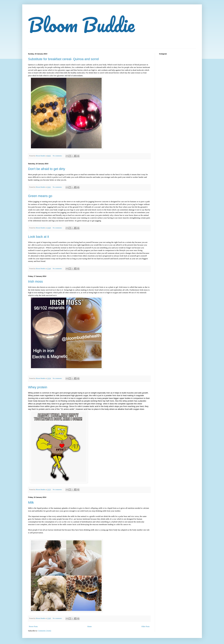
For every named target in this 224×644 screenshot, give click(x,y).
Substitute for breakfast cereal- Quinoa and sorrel (64, 59)
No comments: (58, 156)
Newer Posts (33, 627)
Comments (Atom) (44, 631)
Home (89, 627)
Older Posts (146, 627)
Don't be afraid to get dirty (47, 169)
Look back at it (39, 237)
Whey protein (38, 387)
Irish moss (35, 281)
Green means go (40, 196)
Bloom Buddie (81, 25)
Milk (31, 502)
